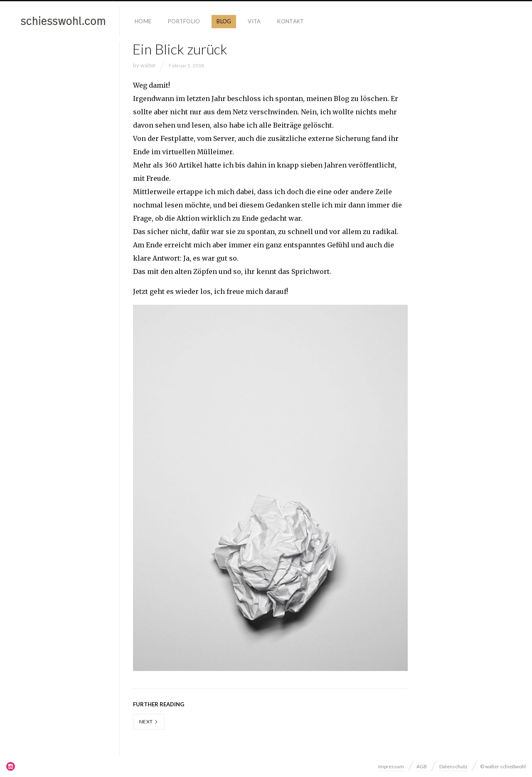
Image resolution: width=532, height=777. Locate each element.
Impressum (391, 766)
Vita (254, 21)
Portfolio (184, 21)
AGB (422, 766)
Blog (224, 21)
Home (143, 21)
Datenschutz (453, 766)
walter (148, 65)
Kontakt (291, 21)
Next (149, 721)
